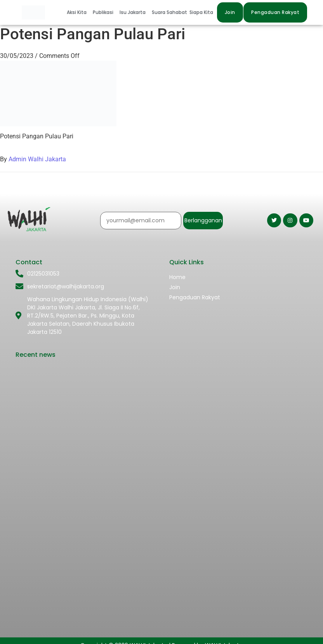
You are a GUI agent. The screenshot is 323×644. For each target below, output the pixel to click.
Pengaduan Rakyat (195, 297)
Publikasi (103, 12)
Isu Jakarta (133, 12)
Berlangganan (203, 220)
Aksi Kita (77, 12)
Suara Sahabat (169, 12)
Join (175, 287)
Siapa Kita (201, 12)
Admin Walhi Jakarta (37, 159)
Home (177, 277)
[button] (79, 12)
